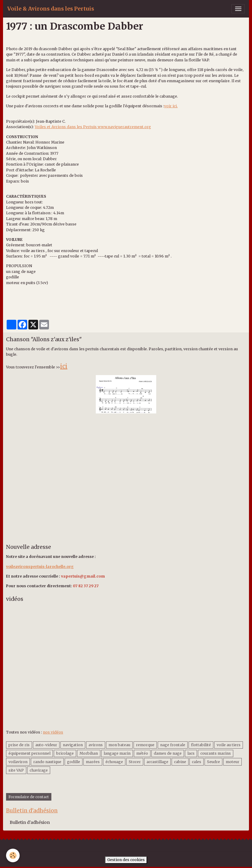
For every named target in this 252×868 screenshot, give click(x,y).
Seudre (213, 762)
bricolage (65, 753)
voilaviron (18, 762)
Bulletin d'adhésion (30, 822)
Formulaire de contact (29, 797)
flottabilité (201, 745)
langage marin (117, 753)
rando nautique (47, 762)
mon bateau (119, 745)
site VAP (16, 770)
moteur (233, 762)
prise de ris (19, 745)
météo (142, 753)
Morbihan (89, 753)
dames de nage (168, 753)
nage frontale (173, 745)
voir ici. (171, 106)
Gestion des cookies (126, 860)
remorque (145, 745)
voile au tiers (229, 745)
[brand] (51, 9)
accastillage (157, 762)
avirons (96, 745)
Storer (135, 762)
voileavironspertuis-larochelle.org (40, 567)
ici (64, 366)
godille (74, 762)
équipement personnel (29, 753)
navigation (73, 745)
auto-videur (46, 745)
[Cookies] (13, 855)
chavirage (39, 770)
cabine (180, 762)
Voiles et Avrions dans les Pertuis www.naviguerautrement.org (93, 127)
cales (197, 762)
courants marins (216, 753)
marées (93, 762)
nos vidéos (53, 732)
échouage (114, 762)
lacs (191, 753)
